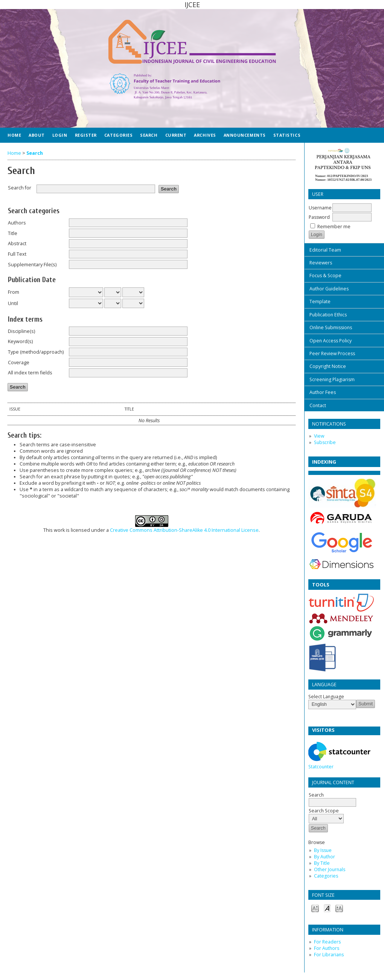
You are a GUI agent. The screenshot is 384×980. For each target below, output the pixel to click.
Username (320, 208)
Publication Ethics (328, 315)
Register (86, 135)
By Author (325, 857)
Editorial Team (325, 250)
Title (13, 233)
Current (176, 135)
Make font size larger (339, 908)
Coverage (19, 363)
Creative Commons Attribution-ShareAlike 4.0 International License (184, 530)
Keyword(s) (20, 341)
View (319, 436)
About (37, 135)
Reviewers (321, 263)
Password (319, 217)
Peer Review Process (332, 353)
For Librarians (329, 955)
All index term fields (30, 373)
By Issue (323, 850)
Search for (20, 188)
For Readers (327, 942)
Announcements (245, 135)
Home (14, 135)
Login (60, 135)
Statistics (287, 135)
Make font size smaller (315, 908)
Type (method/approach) (36, 352)
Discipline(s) (21, 331)
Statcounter (321, 767)
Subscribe (325, 442)
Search (332, 799)
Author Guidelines (329, 289)
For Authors (327, 948)
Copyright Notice (328, 366)
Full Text (17, 254)
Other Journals (330, 869)
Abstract (17, 243)
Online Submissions (331, 327)
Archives (205, 135)
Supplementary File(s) (32, 265)
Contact (318, 405)
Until (13, 303)
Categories (326, 876)
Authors (17, 223)
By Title (322, 863)
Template (320, 301)
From (14, 292)
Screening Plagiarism (332, 379)
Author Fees (323, 392)
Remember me (334, 227)
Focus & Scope (325, 276)
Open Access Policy (331, 341)
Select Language (326, 697)
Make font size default (327, 908)
